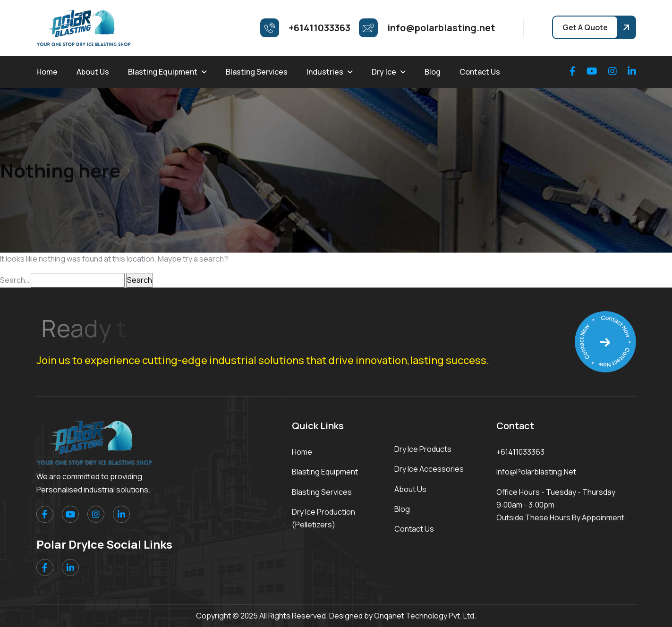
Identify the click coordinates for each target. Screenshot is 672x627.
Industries (325, 72)
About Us (93, 72)
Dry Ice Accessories (429, 469)
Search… (15, 280)
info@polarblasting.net (536, 472)
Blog (433, 72)
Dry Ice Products (423, 449)
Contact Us (480, 72)
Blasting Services (257, 72)
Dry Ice (384, 72)
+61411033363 (520, 452)
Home (47, 72)
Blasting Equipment (163, 72)
